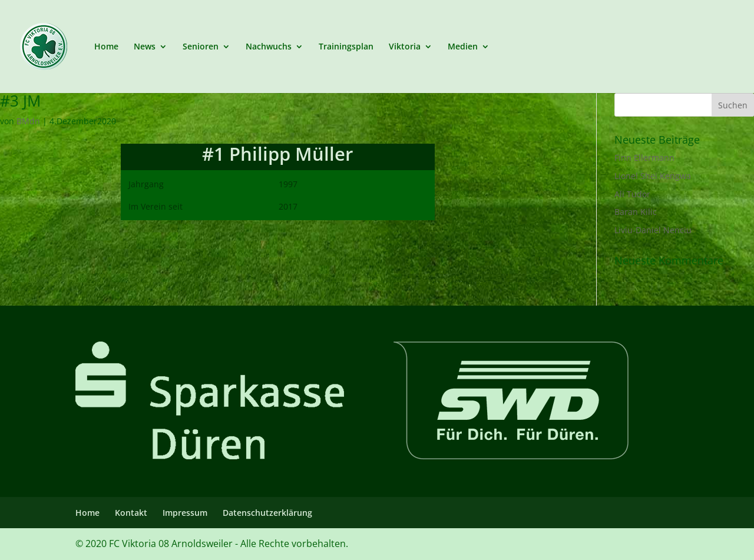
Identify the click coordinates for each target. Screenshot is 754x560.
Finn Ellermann (644, 158)
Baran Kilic (636, 212)
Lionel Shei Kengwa (653, 176)
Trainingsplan (346, 47)
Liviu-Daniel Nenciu (653, 230)
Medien (463, 47)
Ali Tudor (632, 194)
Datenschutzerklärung (267, 513)
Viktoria (405, 47)
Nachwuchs (269, 47)
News (145, 47)
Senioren (201, 47)
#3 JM (20, 101)
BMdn (28, 121)
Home (106, 47)
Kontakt (131, 513)
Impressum (185, 513)
